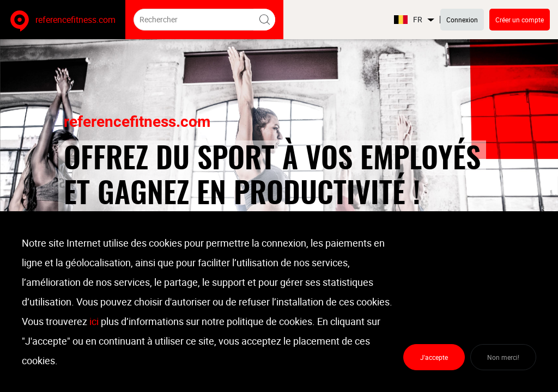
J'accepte (434, 357)
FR (414, 20)
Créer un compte (520, 20)
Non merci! (503, 357)
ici (94, 321)
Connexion (462, 20)
